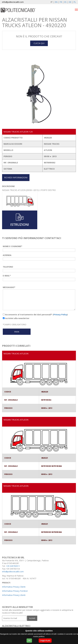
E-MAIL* (7, 276)
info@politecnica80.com (13, 2)
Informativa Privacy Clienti (14, 587)
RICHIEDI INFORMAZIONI (16, 178)
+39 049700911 (13, 566)
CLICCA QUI (39, 43)
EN (56, 2)
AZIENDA (7, 255)
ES (65, 2)
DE (70, 2)
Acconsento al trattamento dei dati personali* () (35, 315)
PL (75, 2)
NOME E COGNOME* (13, 246)
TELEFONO (8, 267)
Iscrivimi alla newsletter (16, 318)
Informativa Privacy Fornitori (15, 591)
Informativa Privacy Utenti (14, 595)
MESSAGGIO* (9, 287)
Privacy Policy (60, 315)
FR (61, 2)
